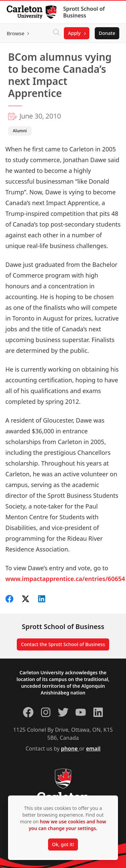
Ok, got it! (63, 844)
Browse (16, 33)
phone (70, 749)
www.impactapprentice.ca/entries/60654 (65, 579)
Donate (107, 33)
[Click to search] (56, 33)
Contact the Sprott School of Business (63, 644)
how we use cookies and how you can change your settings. (67, 825)
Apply (74, 33)
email (93, 749)
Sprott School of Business (84, 12)
